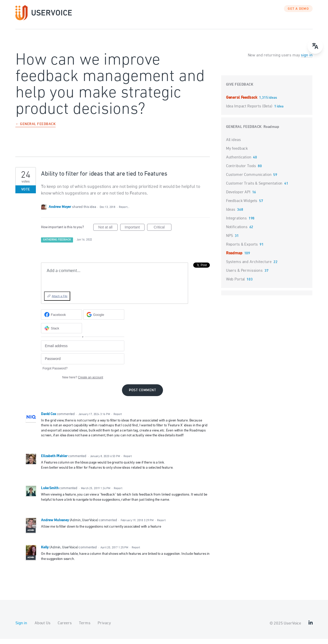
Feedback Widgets (242, 206)
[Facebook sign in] (61, 320)
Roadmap (271, 132)
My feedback (237, 154)
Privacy (104, 628)
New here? (83, 383)
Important (135, 233)
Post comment (142, 395)
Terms (85, 628)
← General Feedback (35, 130)
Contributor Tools (241, 171)
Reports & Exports (242, 250)
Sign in (21, 628)
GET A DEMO (298, 14)
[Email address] (83, 351)
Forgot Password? (55, 374)
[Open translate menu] (315, 46)
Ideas (231, 215)
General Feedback (242, 103)
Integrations (236, 224)
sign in (307, 61)
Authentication (239, 163)
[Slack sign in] (61, 333)
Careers (65, 628)
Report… (124, 212)
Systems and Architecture (249, 267)
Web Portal (235, 285)
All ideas (233, 145)
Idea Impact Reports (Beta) (250, 112)
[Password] (83, 364)
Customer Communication (249, 180)
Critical (163, 233)
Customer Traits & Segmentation (254, 189)
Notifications (237, 232)
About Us (43, 628)
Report (118, 419)
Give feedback (240, 90)
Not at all (108, 233)
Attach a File (60, 301)
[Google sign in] (104, 320)
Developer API (238, 197)
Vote (26, 195)
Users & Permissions (244, 276)
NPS (230, 241)
